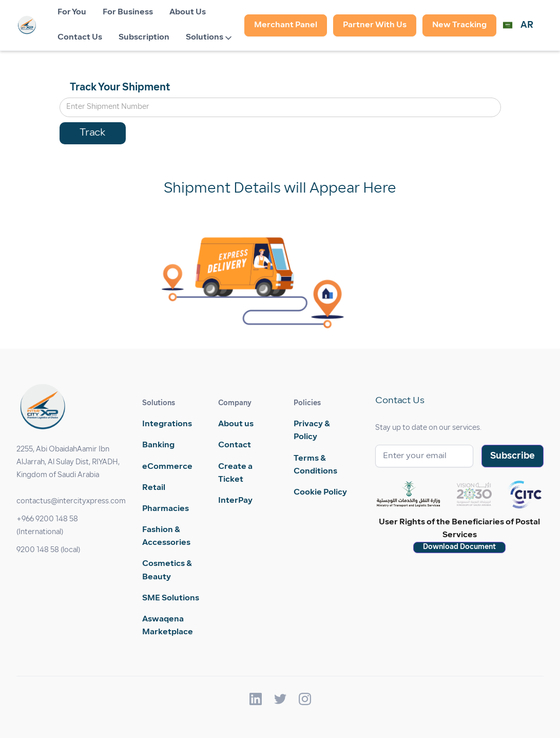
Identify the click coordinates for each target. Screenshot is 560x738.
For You (72, 12)
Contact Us (80, 37)
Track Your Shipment (120, 88)
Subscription (144, 37)
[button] (211, 38)
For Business (128, 12)
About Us (188, 12)
